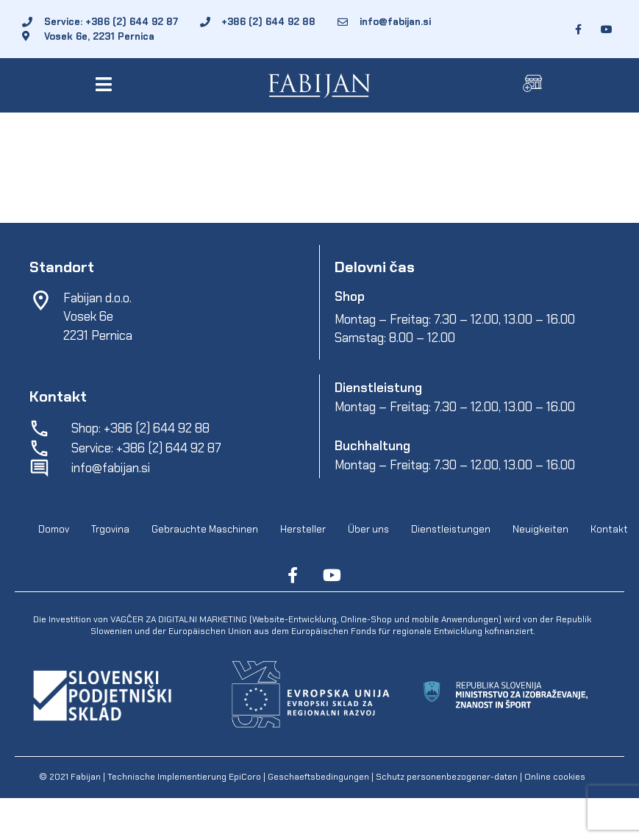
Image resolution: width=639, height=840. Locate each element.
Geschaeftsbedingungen (319, 777)
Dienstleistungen (451, 530)
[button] (106, 84)
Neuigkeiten (540, 530)
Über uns (368, 530)
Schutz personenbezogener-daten (447, 777)
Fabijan (86, 777)
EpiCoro (245, 777)
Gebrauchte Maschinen (205, 530)
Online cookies (554, 777)
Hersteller (303, 530)
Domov (54, 530)
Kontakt (609, 530)
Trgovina (110, 530)
